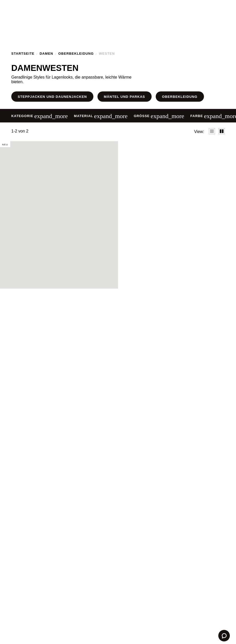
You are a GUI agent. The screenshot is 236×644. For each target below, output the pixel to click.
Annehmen (155, 348)
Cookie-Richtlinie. (97, 334)
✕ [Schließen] (193, 288)
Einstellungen (81, 348)
